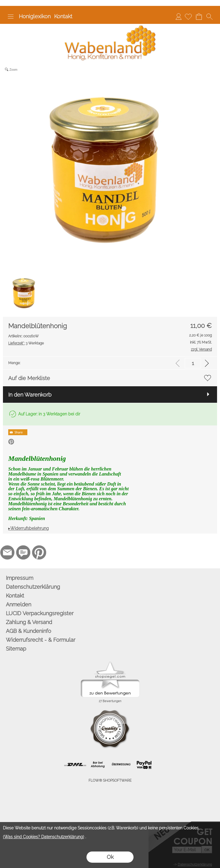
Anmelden (179, 16)
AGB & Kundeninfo (29, 631)
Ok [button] (110, 857)
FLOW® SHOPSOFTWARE (110, 780)
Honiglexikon (35, 16)
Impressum (20, 578)
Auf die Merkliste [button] (29, 378)
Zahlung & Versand (29, 622)
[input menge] (193, 363)
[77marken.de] (23, 552)
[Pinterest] (39, 552)
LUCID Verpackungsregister (40, 613)
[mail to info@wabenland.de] (7, 552)
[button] (11, 16)
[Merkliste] (188, 16)
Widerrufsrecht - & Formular (41, 640)
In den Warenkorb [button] (30, 395)
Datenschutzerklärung (33, 587)
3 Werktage (26, 343)
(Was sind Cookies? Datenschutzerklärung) (44, 837)
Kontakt (63, 16)
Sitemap (16, 649)
